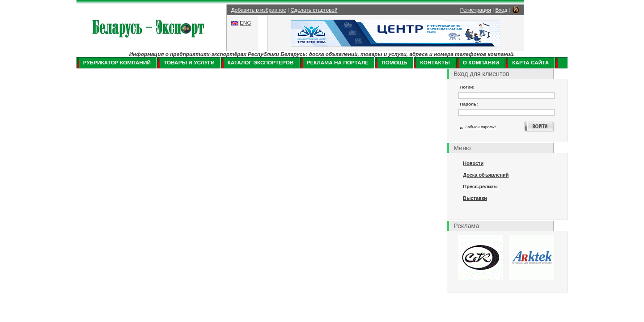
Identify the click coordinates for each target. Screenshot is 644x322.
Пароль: (469, 104)
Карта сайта (530, 63)
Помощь (394, 63)
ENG (246, 23)
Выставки (475, 198)
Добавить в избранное (259, 10)
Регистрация (476, 10)
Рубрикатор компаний (117, 63)
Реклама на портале (338, 63)
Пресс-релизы (480, 186)
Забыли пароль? (481, 127)
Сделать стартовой (314, 10)
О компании (481, 63)
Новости (473, 163)
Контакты (435, 63)
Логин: (467, 87)
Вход (502, 10)
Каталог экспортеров (261, 63)
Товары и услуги (189, 63)
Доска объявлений (486, 175)
